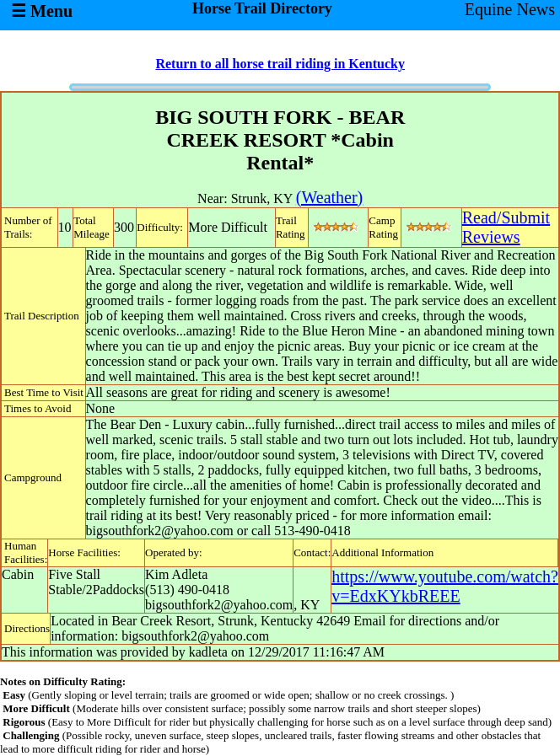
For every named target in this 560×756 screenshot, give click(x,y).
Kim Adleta (176, 574)
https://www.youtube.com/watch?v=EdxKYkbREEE (445, 586)
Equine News (510, 9)
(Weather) (329, 197)
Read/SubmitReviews (506, 227)
